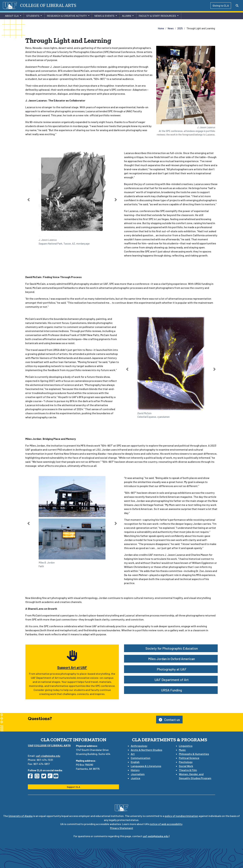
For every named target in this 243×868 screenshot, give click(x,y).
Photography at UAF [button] (171, 669)
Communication (141, 758)
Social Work (186, 766)
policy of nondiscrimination (181, 816)
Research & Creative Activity (67, 16)
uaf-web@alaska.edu (156, 836)
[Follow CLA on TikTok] (51, 777)
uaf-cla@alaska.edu (48, 756)
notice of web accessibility (166, 824)
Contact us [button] (169, 720)
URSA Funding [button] (171, 690)
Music (182, 750)
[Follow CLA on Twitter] (45, 777)
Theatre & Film (188, 770)
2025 (180, 28)
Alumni (127, 16)
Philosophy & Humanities (194, 754)
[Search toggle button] (237, 6)
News (171, 28)
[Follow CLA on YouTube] (57, 777)
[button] (29, 200)
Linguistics (186, 746)
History (135, 770)
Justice (136, 778)
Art (133, 754)
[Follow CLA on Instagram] (38, 777)
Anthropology (139, 746)
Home (161, 28)
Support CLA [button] (73, 787)
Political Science (189, 758)
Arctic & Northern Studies (146, 750)
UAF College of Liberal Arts (49, 745)
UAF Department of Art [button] (171, 680)
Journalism (138, 774)
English (135, 762)
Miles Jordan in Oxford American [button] (171, 659)
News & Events (104, 16)
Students (33, 16)
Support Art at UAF (72, 667)
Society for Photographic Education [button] (171, 648)
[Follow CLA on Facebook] (31, 777)
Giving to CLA (221, 5)
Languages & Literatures (146, 766)
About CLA (12, 16)
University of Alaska (21, 816)
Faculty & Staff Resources (157, 16)
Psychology (186, 762)
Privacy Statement (122, 828)
